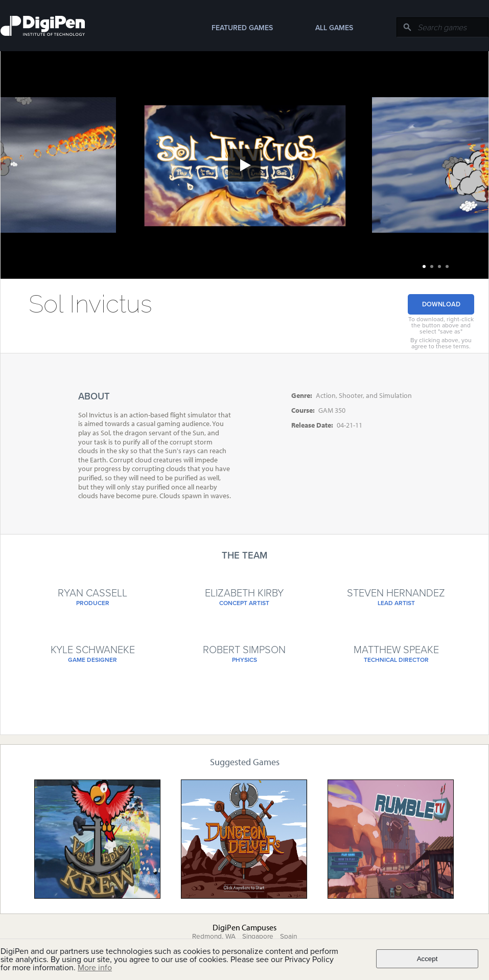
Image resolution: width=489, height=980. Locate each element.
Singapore (258, 937)
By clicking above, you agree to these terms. (441, 343)
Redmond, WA (214, 937)
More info (95, 968)
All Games (334, 28)
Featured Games (242, 28)
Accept (427, 959)
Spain (288, 937)
